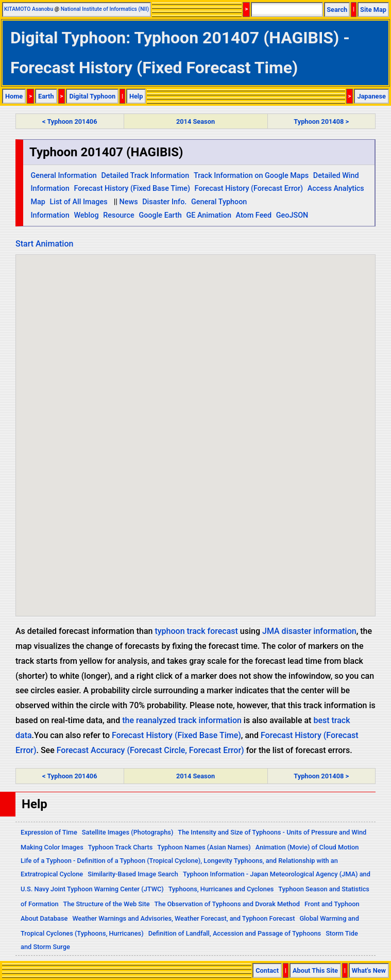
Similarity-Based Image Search (133, 874)
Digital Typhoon (92, 96)
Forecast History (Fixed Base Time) (132, 189)
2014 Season (195, 121)
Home (14, 96)
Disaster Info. (164, 202)
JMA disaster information (309, 631)
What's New (369, 970)
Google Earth (160, 215)
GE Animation (209, 215)
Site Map (373, 10)
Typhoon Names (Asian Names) (204, 847)
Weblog (86, 215)
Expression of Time (49, 832)
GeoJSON (292, 215)
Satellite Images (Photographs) (128, 832)
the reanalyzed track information (182, 720)
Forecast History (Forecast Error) (249, 189)
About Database (44, 918)
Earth (46, 96)
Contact (267, 970)
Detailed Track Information (145, 176)
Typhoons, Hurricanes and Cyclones (221, 889)
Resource (119, 215)
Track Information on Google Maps (251, 176)
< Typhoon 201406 (70, 121)
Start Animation (44, 244)
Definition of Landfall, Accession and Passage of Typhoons (235, 933)
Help (136, 96)
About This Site (315, 970)
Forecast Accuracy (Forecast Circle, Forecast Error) (150, 750)
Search (337, 10)
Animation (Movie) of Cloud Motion (307, 847)
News (129, 202)
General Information (63, 176)
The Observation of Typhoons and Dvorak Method (227, 904)
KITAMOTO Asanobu (29, 9)
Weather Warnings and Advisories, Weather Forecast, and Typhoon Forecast (183, 918)
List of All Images (78, 202)
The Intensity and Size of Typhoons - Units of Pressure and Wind (272, 832)
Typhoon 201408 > (321, 121)
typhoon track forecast (196, 631)
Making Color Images (52, 847)
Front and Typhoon (332, 904)
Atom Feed (254, 215)
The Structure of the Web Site (107, 904)
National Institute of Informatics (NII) (105, 9)
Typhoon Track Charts (121, 847)
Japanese (371, 96)
